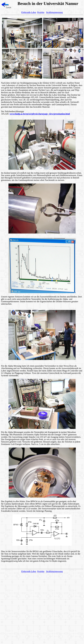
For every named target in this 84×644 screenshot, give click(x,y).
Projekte (41, 12)
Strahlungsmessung (54, 12)
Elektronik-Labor (29, 12)
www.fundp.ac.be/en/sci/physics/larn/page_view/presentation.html (40, 114)
